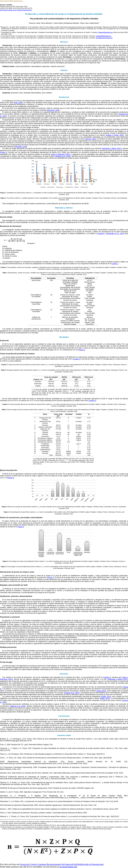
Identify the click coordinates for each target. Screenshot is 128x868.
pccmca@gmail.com (68, 867)
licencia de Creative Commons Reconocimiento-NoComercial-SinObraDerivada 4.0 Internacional (62, 864)
